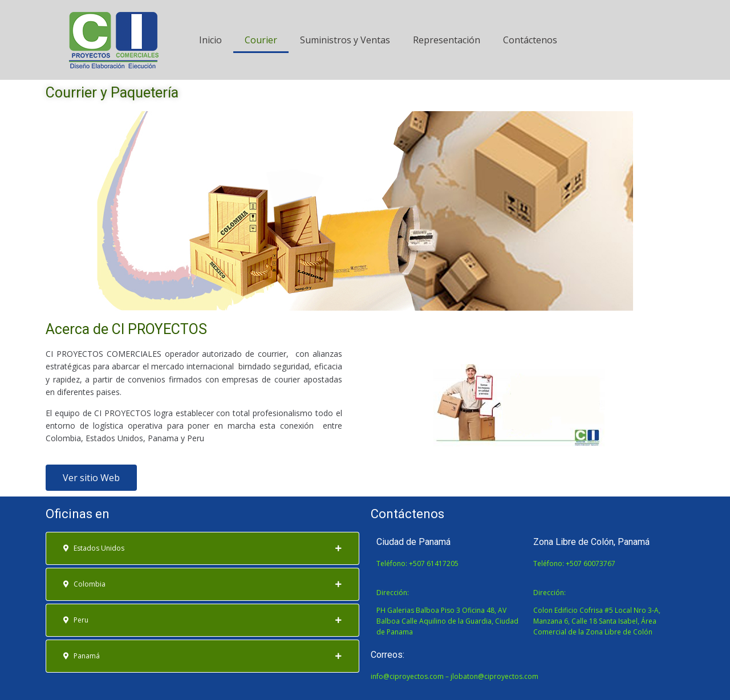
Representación (447, 40)
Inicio (210, 40)
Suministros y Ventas (345, 40)
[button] (91, 478)
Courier (261, 40)
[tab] (202, 548)
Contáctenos (530, 40)
